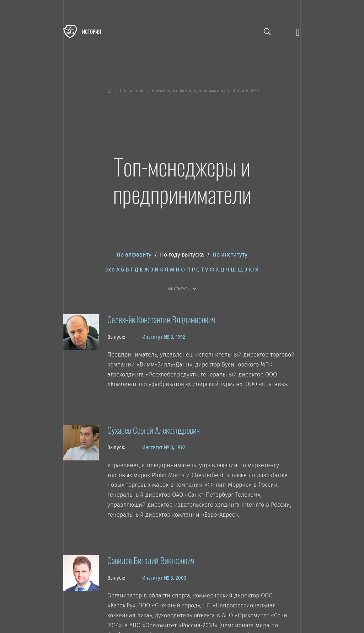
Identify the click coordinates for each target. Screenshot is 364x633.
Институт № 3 (158, 337)
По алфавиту (134, 255)
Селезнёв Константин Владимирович (161, 319)
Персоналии (132, 91)
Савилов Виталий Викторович (151, 560)
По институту (230, 255)
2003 (181, 578)
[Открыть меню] (298, 32)
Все (110, 270)
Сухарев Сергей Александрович (154, 430)
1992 (180, 337)
